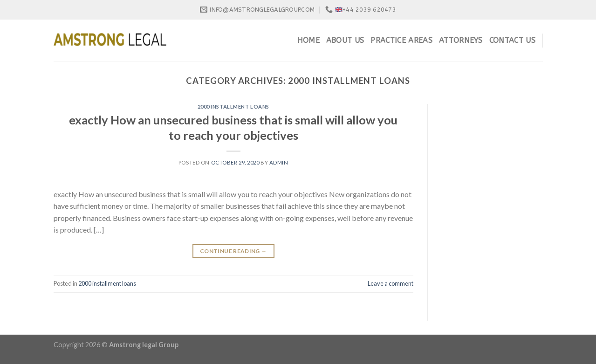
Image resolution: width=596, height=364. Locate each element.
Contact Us (512, 40)
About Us (345, 40)
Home (308, 40)
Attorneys (461, 40)
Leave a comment (390, 283)
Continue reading (233, 251)
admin (279, 162)
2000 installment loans (233, 106)
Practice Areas (401, 40)
